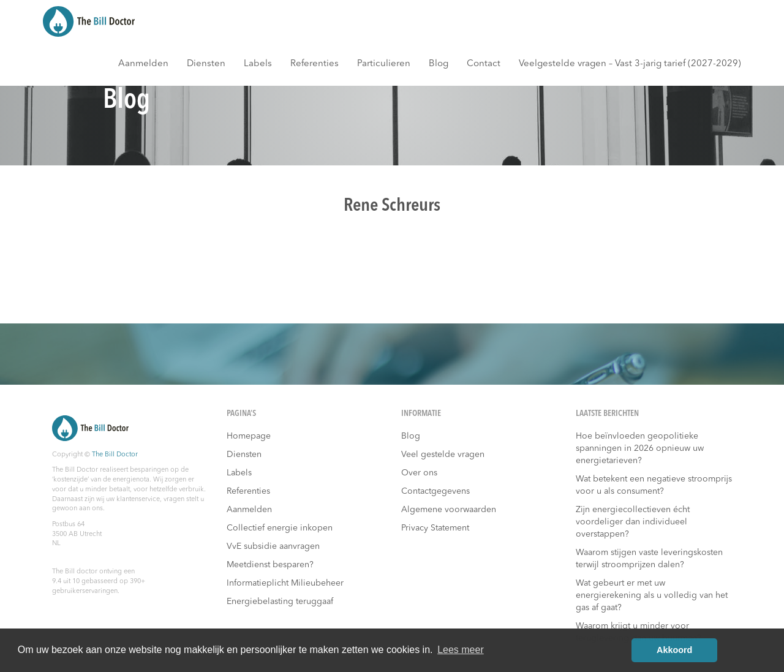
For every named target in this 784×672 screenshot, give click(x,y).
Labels (258, 64)
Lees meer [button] (461, 650)
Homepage (249, 436)
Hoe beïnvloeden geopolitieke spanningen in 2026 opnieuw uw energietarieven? (640, 448)
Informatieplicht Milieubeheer (285, 583)
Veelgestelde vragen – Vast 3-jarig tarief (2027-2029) (630, 64)
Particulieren (384, 64)
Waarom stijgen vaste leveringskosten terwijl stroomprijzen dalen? (649, 559)
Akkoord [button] (674, 650)
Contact (484, 64)
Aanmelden (143, 64)
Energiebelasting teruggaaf (280, 602)
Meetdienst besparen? (270, 565)
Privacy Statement (435, 528)
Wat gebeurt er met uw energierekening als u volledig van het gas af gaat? (652, 595)
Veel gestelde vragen (443, 455)
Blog (439, 64)
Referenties (315, 64)
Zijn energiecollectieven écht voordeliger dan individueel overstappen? (633, 522)
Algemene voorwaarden (449, 510)
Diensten (206, 64)
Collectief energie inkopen (280, 528)
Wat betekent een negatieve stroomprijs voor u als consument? (654, 485)
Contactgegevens (435, 491)
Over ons (419, 473)
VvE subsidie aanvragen (273, 546)
